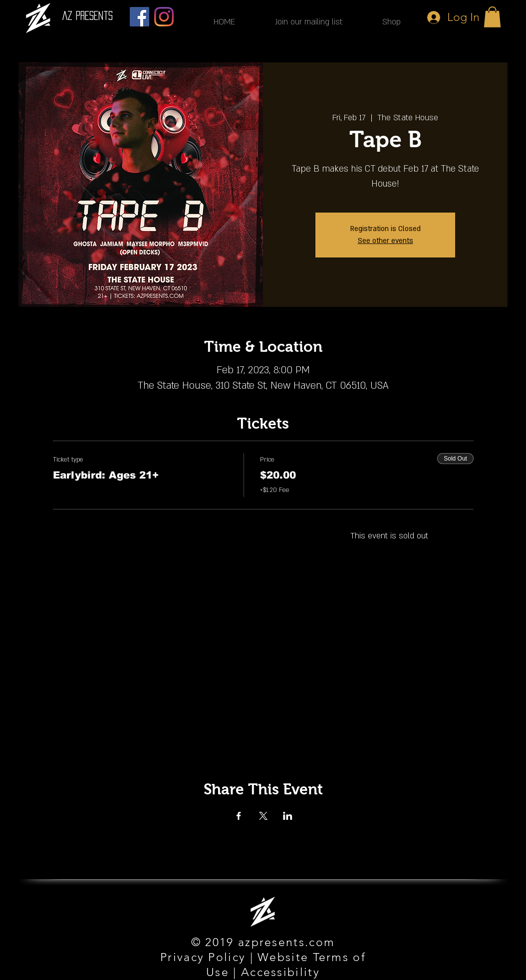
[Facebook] (139, 17)
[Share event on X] (263, 816)
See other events (386, 241)
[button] (492, 17)
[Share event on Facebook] (239, 816)
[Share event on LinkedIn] (288, 816)
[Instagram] (164, 17)
